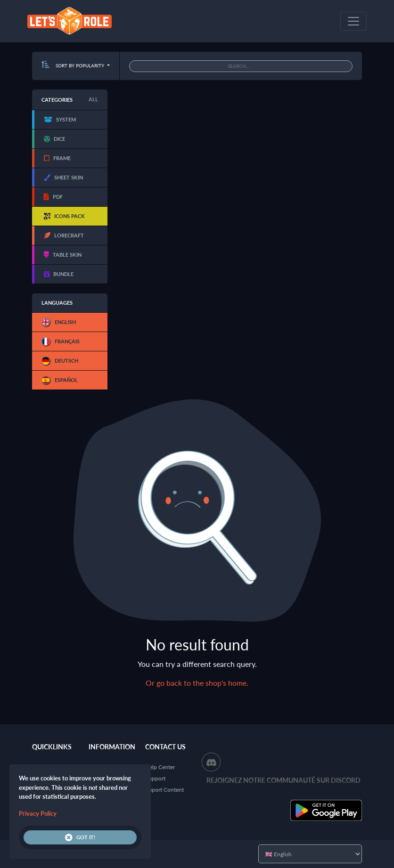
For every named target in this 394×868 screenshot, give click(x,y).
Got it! (80, 837)
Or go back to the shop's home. (197, 683)
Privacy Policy (38, 813)
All (93, 99)
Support (155, 778)
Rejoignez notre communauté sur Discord (283, 780)
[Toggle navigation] (353, 21)
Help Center (160, 767)
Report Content (164, 790)
